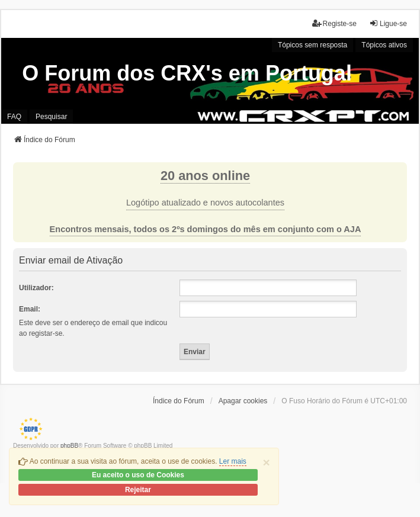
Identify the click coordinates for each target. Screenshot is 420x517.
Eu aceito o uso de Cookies (138, 475)
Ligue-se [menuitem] (388, 23)
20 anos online (205, 176)
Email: (30, 309)
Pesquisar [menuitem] (51, 117)
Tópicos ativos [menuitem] (384, 45)
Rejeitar (138, 490)
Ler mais (233, 461)
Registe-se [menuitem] (334, 23)
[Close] (267, 462)
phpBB (69, 446)
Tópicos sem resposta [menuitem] (312, 45)
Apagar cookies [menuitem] (243, 401)
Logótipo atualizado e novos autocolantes (205, 203)
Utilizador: (36, 288)
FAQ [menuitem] (14, 117)
